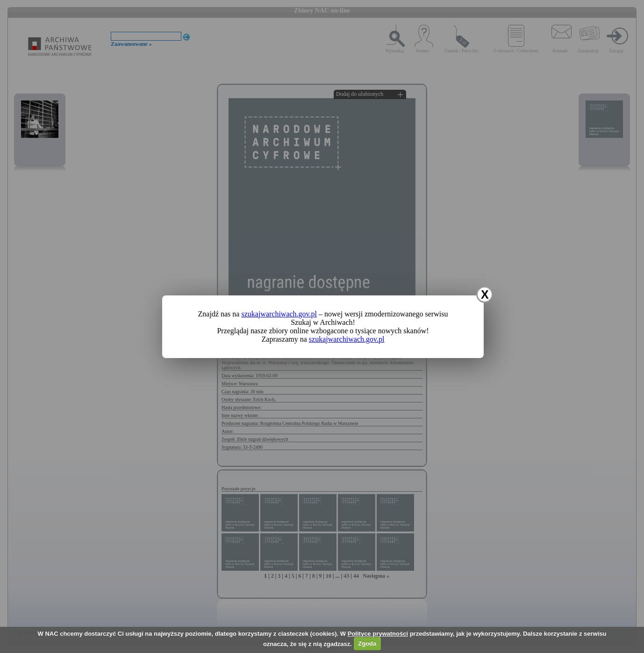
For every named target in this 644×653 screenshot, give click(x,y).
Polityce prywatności (378, 634)
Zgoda (367, 643)
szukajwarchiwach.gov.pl (279, 314)
